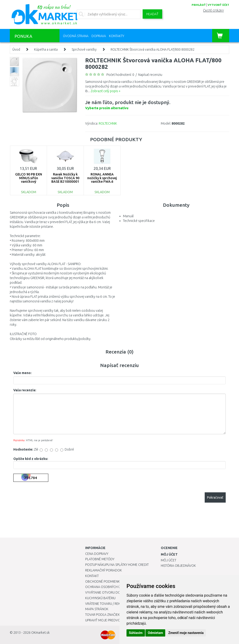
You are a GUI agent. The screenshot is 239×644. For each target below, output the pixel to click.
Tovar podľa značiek (102, 615)
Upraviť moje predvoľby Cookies (112, 620)
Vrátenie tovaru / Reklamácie (109, 604)
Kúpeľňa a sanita (46, 49)
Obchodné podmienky (103, 581)
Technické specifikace (139, 221)
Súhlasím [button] (136, 633)
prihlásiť (199, 5)
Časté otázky (213, 11)
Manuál (128, 216)
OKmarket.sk (40, 633)
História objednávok (178, 566)
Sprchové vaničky (84, 49)
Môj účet (169, 560)
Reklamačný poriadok (104, 570)
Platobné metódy (100, 559)
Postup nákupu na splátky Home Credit (117, 565)
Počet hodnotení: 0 (120, 75)
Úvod (16, 49)
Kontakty (117, 36)
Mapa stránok (97, 609)
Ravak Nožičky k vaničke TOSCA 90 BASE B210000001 (65, 178)
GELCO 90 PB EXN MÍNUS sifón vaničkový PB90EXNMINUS (29, 180)
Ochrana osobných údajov (108, 587)
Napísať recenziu (150, 75)
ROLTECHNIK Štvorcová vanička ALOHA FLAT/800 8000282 (153, 49)
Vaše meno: (22, 373)
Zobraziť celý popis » (105, 91)
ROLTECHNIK (108, 123)
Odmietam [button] (155, 633)
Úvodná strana (76, 36)
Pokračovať (215, 497)
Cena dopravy (97, 554)
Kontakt (92, 576)
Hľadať (152, 14)
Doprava (99, 36)
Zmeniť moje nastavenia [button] (186, 633)
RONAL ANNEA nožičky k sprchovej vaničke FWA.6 (102, 178)
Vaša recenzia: (25, 390)
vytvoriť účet (218, 5)
